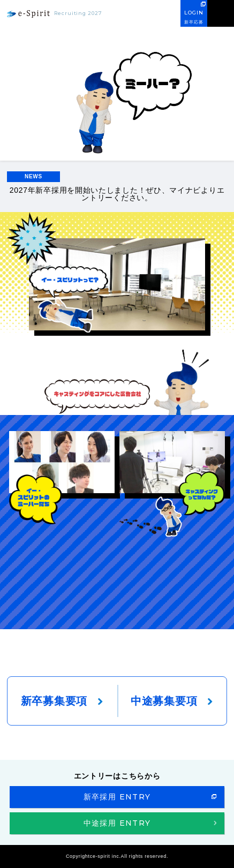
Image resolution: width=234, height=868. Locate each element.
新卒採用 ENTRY (117, 797)
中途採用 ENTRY (117, 823)
